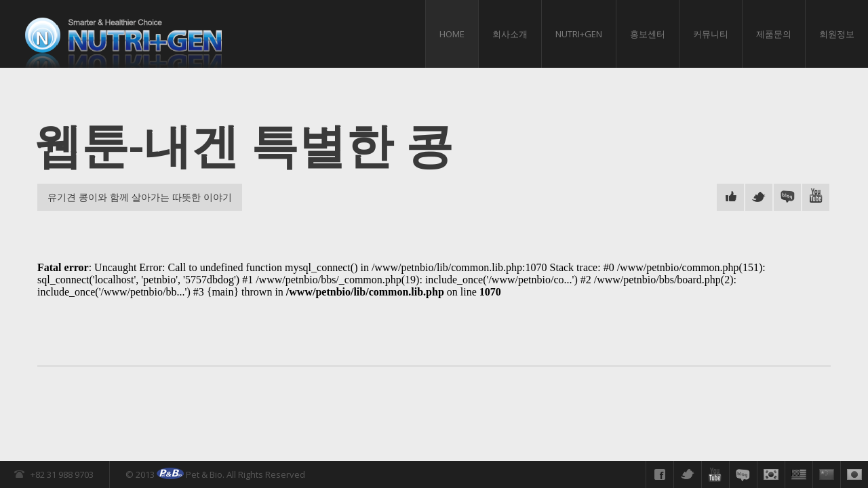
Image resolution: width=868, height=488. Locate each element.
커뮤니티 (711, 34)
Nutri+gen (579, 34)
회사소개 (510, 34)
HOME (452, 34)
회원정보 (837, 34)
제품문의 (774, 34)
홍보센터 (648, 34)
